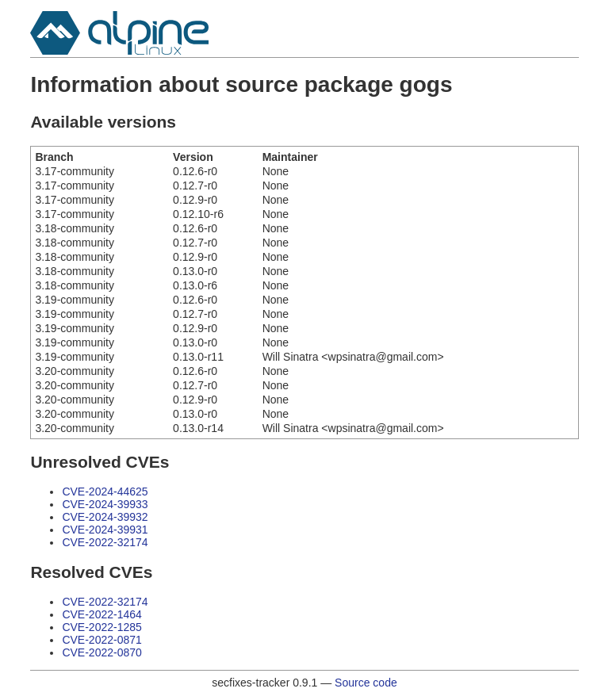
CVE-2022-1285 (101, 627)
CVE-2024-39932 (105, 517)
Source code (366, 683)
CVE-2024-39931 (105, 530)
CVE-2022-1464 (101, 614)
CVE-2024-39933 (105, 504)
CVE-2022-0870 (101, 652)
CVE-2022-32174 (105, 542)
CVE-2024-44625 (105, 492)
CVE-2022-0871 (101, 640)
